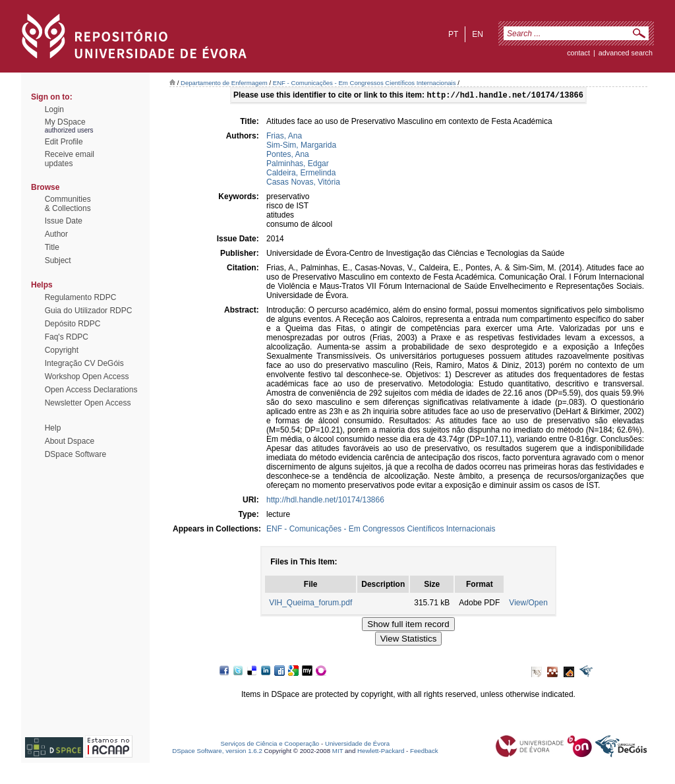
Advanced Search (626, 53)
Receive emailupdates (70, 159)
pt (453, 34)
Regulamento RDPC (81, 297)
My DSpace (65, 122)
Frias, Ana (284, 137)
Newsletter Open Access (88, 403)
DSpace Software (75, 454)
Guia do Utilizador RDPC (89, 311)
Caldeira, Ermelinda (301, 174)
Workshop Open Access (87, 377)
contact (578, 53)
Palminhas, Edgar (298, 165)
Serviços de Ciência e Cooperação (270, 745)
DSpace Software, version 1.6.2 (217, 752)
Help (53, 428)
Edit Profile (64, 142)
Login (54, 109)
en (478, 34)
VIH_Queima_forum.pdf (310, 604)
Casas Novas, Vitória (303, 183)
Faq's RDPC (67, 337)
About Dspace (70, 441)
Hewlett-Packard (381, 752)
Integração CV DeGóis (84, 363)
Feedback (424, 752)
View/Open (528, 604)
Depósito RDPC (73, 324)
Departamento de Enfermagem (224, 83)
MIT (338, 752)
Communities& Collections (68, 204)
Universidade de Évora (357, 745)
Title (52, 247)
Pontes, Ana (288, 156)
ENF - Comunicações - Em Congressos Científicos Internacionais (365, 83)
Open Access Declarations (91, 390)
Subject (58, 260)
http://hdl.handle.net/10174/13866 (325, 501)
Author (56, 234)
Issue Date (64, 221)
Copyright (62, 350)
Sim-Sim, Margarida (301, 146)
